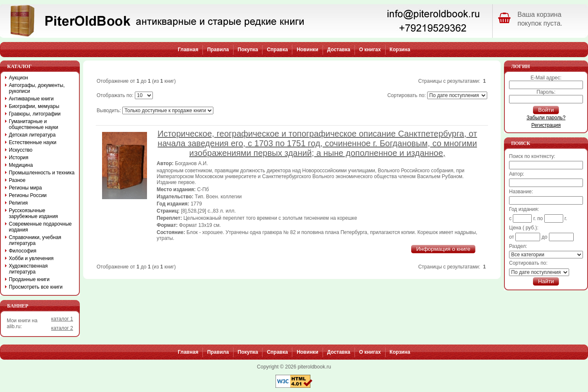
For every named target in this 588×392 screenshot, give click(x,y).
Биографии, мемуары (34, 106)
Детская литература (32, 135)
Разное (17, 180)
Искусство (21, 150)
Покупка (248, 50)
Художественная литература (28, 269)
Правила (218, 50)
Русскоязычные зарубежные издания (33, 213)
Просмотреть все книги (36, 287)
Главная (188, 50)
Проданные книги (29, 279)
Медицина (21, 165)
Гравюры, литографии (35, 114)
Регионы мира (25, 188)
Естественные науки (33, 142)
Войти (546, 110)
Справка (277, 50)
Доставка (339, 50)
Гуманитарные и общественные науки (33, 124)
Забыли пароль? (546, 118)
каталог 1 (62, 319)
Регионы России (28, 195)
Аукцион (18, 78)
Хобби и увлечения (31, 258)
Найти (546, 281)
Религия (18, 203)
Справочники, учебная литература (35, 240)
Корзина (400, 50)
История (19, 158)
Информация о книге (443, 249)
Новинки (307, 50)
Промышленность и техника (42, 173)
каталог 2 (62, 328)
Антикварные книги (31, 99)
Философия (23, 251)
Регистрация (546, 125)
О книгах (370, 50)
